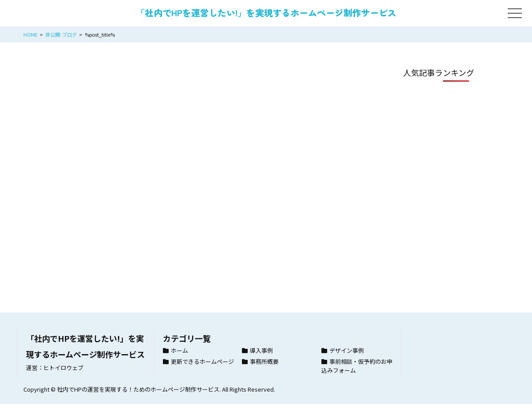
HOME (30, 34)
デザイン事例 (347, 350)
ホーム (179, 350)
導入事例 (261, 350)
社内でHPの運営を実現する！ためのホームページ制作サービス (138, 389)
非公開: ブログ (61, 34)
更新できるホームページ (202, 361)
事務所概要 (264, 361)
